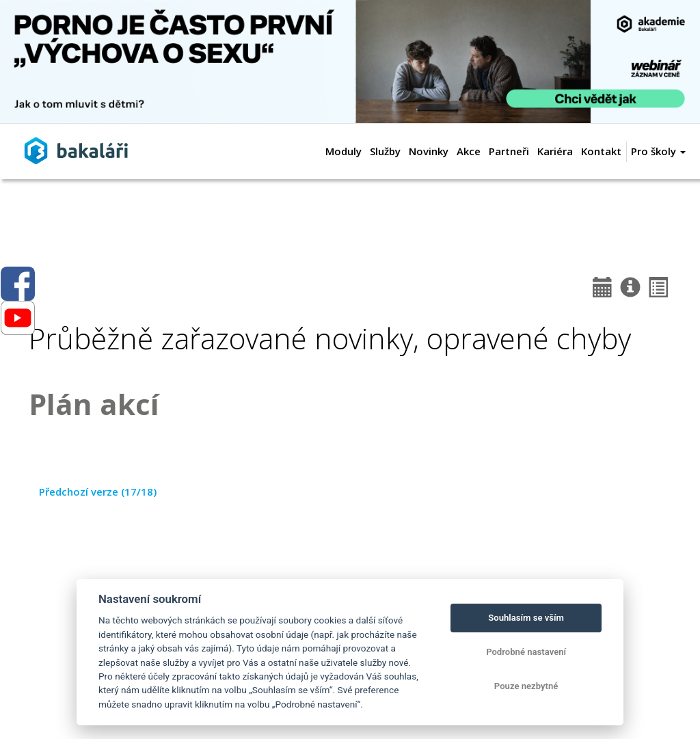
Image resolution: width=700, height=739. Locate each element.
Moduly (344, 151)
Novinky (429, 151)
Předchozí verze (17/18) (98, 492)
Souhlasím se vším (526, 618)
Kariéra (555, 151)
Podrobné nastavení (526, 652)
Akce (469, 151)
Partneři (509, 151)
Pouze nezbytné (526, 686)
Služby (385, 151)
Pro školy (658, 151)
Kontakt (601, 151)
